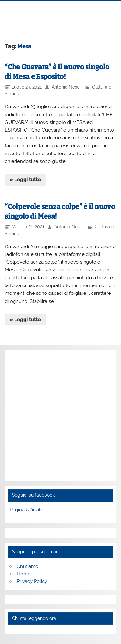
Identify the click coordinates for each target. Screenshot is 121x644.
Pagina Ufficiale (26, 510)
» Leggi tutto (25, 180)
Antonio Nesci (66, 87)
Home (24, 574)
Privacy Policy (32, 581)
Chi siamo (28, 566)
